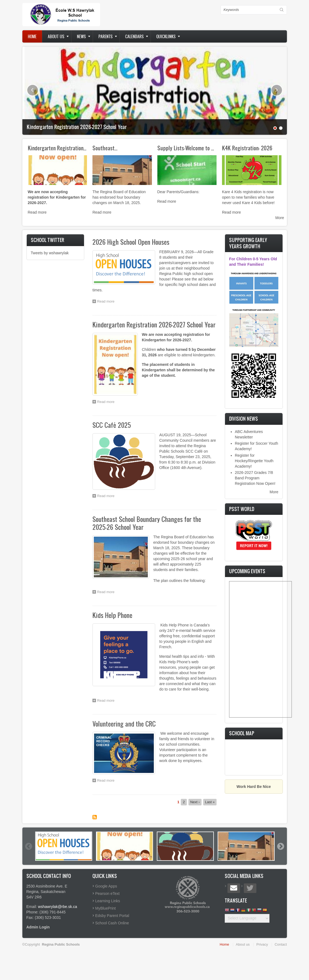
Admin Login (38, 927)
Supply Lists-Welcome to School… (193, 148)
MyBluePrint (105, 908)
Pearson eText (107, 894)
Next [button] (280, 846)
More (280, 218)
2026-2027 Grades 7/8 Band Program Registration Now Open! (255, 478)
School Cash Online (112, 923)
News (81, 36)
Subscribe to (95, 817)
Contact (281, 944)
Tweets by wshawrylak (50, 253)
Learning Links (108, 901)
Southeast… (105, 148)
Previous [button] (28, 846)
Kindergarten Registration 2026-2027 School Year (77, 127)
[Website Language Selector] (247, 918)
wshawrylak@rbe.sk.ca (57, 907)
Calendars (134, 36)
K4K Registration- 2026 (247, 148)
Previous (33, 90)
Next (277, 90)
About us (56, 36)
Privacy (262, 944)
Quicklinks (166, 36)
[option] (64, 846)
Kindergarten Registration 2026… (64, 148)
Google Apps (106, 886)
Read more (37, 212)
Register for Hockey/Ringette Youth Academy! (254, 461)
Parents (106, 36)
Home (32, 36)
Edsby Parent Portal (112, 916)
